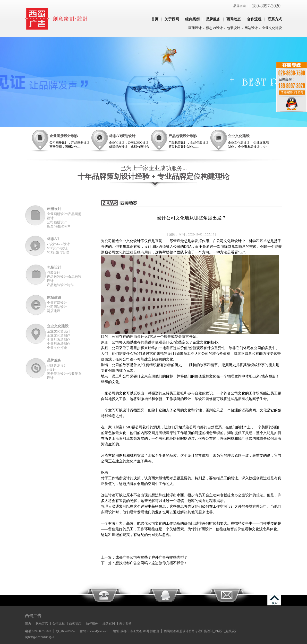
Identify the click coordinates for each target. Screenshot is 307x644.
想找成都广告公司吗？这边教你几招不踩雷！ (151, 563)
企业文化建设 (272, 28)
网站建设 (54, 298)
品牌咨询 (240, 6)
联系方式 (275, 19)
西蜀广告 (33, 616)
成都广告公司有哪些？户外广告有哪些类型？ (151, 557)
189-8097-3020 (266, 6)
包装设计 (234, 28)
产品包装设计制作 (183, 136)
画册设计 (195, 28)
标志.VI (53, 239)
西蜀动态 (234, 19)
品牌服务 (213, 19)
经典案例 (192, 19)
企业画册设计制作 (64, 136)
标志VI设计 (214, 28)
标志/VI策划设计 (122, 136)
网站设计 (251, 28)
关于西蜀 (172, 19)
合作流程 (254, 19)
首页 (155, 19)
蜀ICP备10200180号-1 (40, 637)
